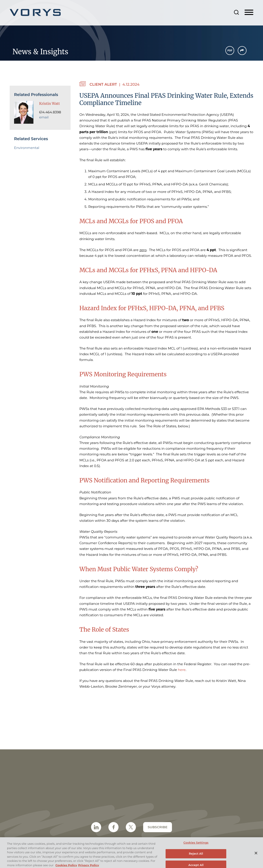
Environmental (27, 148)
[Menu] (249, 13)
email (44, 117)
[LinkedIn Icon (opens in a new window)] (96, 827)
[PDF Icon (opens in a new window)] (230, 51)
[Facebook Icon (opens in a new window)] (113, 827)
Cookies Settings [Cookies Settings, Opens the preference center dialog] (196, 845)
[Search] (236, 12)
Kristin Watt (49, 103)
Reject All (196, 856)
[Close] (256, 855)
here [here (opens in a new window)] (182, 670)
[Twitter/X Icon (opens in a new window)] (131, 827)
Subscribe (157, 827)
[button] (242, 51)
